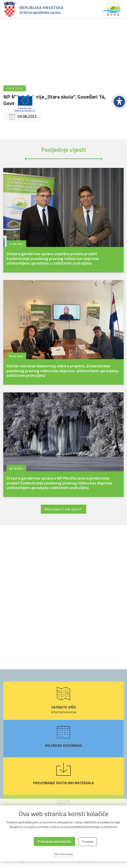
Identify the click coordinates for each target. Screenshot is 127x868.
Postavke (88, 842)
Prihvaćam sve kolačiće (54, 841)
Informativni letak (63, 701)
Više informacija (63, 854)
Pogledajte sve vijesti (63, 509)
